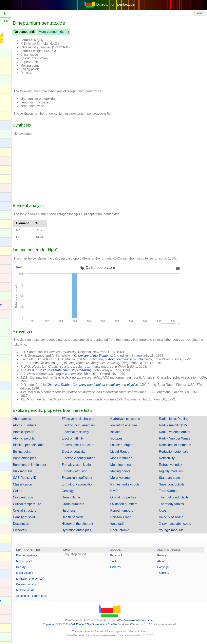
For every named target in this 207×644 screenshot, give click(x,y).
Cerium (8, 233)
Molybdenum (12, 619)
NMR (126, 494)
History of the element (96, 527)
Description (46, 527)
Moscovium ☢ (13, 628)
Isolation (129, 436)
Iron (6, 502)
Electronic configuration (97, 462)
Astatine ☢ (11, 116)
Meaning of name (135, 468)
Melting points (133, 475)
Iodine (7, 484)
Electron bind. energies (97, 429)
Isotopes (129, 442)
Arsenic (8, 107)
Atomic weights (49, 442)
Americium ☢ (12, 80)
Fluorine (9, 376)
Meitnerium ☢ (13, 592)
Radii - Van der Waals (181, 442)
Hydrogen (10, 466)
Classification (47, 488)
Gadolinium (11, 394)
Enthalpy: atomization (96, 468)
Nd (7, 14)
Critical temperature (52, 508)
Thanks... (169, 576)
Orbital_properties (136, 501)
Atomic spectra (49, 436)
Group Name (90, 501)
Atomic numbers (50, 429)
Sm (31, 14)
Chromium (10, 259)
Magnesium (11, 574)
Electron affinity (91, 442)
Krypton (8, 511)
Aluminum (10, 71)
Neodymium (11, 637)
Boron (7, 170)
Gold (6, 421)
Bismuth (9, 152)
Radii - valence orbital (181, 436)
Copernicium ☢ (14, 277)
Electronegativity (92, 455)
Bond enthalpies (49, 462)
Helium (8, 448)
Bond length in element (54, 468)
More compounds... (77, 32)
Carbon (8, 223)
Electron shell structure (97, 449)
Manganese (11, 583)
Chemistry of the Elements (118, 356)
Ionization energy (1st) (55, 582)
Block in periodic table (54, 449)
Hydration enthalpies (95, 534)
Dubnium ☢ (11, 313)
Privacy (168, 559)
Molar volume (132, 481)
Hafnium (9, 430)
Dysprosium (11, 322)
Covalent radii (48, 501)
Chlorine (9, 250)
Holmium (9, 457)
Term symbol (174, 494)
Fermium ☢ (11, 358)
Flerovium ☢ (12, 367)
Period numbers (134, 514)
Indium (8, 475)
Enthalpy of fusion (93, 475)
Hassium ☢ (11, 439)
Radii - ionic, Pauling (180, 422)
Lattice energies (134, 449)
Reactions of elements (181, 449)
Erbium (8, 340)
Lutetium (9, 565)
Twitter (127, 565)
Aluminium (10, 62)
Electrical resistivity (94, 436)
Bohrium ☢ (11, 161)
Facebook (129, 559)
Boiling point (47, 455)
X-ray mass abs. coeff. (181, 527)
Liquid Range (132, 455)
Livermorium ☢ (14, 556)
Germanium (11, 412)
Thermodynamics (178, 508)
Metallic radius (50, 594)
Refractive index (177, 468)
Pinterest (128, 571)
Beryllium (10, 143)
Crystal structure (50, 514)
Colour (43, 494)
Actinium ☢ (11, 53)
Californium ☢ (13, 215)
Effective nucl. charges (97, 422)
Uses (169, 514)
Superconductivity (178, 488)
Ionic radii (130, 527)
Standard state (176, 481)
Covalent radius (51, 588)
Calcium (9, 205)
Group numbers (91, 508)
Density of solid (49, 521)
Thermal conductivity (180, 501)
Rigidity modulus (177, 475)
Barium (8, 125)
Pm (19, 14)
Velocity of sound (177, 521)
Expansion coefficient (96, 481)
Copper (8, 286)
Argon (7, 98)
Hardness (87, 514)
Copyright (170, 571)
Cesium (8, 241)
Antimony (10, 89)
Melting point (49, 565)
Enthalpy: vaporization (96, 488)
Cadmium (10, 188)
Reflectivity (173, 462)
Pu (31, 21)
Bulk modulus (48, 475)
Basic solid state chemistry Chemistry (90, 374)
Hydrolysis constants (138, 422)
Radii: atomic (132, 534)
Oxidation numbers (136, 508)
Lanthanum (11, 520)
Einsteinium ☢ (13, 331)
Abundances (47, 422)
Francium (10, 385)
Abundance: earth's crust (57, 599)
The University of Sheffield (115, 628)
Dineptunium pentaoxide (128, 4)
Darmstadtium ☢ (15, 304)
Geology (86, 494)
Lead (6, 538)
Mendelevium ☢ (14, 601)
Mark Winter (89, 628)
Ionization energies (136, 429)
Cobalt (7, 268)
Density (46, 571)
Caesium (9, 196)
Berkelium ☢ (12, 134)
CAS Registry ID (50, 481)
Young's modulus (177, 534)
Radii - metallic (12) (179, 429)
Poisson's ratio (133, 521)
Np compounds (50, 32)
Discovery (45, 534)
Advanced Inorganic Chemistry (155, 359)
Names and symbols (137, 488)
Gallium (8, 403)
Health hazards (91, 521)
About (167, 565)
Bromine (9, 178)
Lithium (8, 547)
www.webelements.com (152, 624)
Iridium (8, 493)
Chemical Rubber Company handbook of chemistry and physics (117, 388)
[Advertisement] (152, 60)
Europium (10, 349)
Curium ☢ (10, 295)
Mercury (9, 610)
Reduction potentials (180, 455)
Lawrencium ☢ (13, 529)
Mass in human (134, 462)
